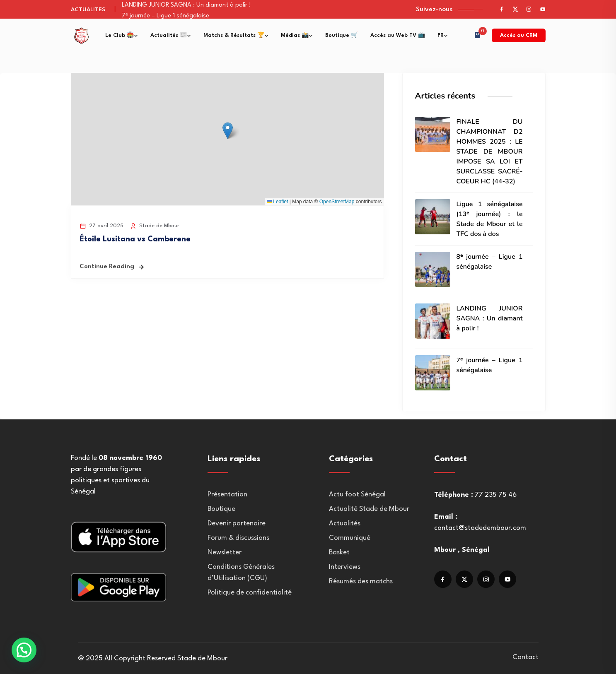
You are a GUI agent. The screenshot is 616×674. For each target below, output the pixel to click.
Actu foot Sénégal (357, 495)
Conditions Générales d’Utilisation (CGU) (241, 573)
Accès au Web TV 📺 (398, 35)
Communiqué (350, 538)
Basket (339, 552)
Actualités (345, 524)
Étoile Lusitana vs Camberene (135, 239)
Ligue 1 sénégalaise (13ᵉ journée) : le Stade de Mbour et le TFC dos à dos (490, 219)
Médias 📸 (295, 35)
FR (441, 35)
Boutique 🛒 (342, 35)
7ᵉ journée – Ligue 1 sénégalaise (165, 16)
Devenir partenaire (237, 524)
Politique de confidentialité (250, 593)
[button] (228, 131)
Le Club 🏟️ (120, 35)
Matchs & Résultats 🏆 (234, 35)
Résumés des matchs (361, 581)
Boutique (221, 509)
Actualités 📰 (169, 35)
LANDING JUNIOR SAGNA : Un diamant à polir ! (186, 5)
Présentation (227, 495)
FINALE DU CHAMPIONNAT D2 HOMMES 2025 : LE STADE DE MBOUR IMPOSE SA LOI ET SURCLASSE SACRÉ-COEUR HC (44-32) (490, 152)
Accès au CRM (519, 35)
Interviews (345, 567)
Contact (525, 657)
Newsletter (225, 552)
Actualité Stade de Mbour (369, 509)
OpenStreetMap (337, 202)
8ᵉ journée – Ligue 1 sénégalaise (490, 262)
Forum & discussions (238, 538)
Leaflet (277, 202)
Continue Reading (107, 267)
